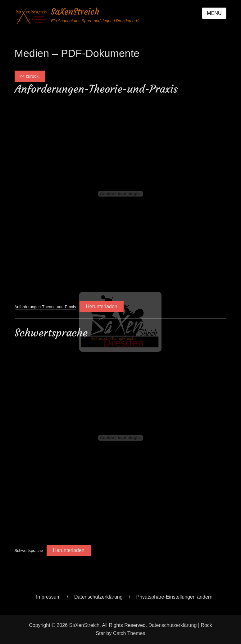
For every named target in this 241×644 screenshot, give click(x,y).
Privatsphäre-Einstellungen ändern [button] (174, 597)
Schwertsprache (29, 551)
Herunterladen (101, 306)
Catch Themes (129, 633)
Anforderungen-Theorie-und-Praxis (45, 307)
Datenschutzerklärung (98, 597)
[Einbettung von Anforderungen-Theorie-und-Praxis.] (121, 194)
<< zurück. (30, 76)
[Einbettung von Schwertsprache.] (121, 438)
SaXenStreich (75, 12)
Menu (214, 13)
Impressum (48, 597)
